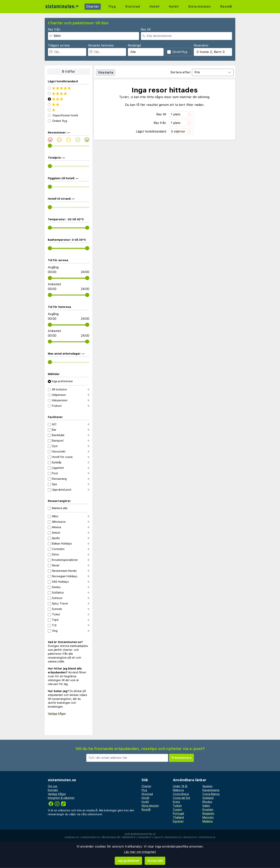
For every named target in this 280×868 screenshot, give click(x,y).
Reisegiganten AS (145, 834)
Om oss (53, 786)
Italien (206, 806)
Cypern (177, 810)
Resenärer (201, 45)
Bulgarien (208, 814)
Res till (146, 29)
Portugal (178, 814)
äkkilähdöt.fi (129, 837)
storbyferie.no (207, 837)
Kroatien (208, 810)
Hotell (154, 7)
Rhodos (207, 802)
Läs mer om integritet (140, 852)
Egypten (178, 821)
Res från (54, 29)
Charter (93, 7)
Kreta (176, 802)
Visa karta (106, 72)
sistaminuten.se (90, 837)
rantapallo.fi (145, 837)
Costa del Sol (181, 798)
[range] (50, 146)
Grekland (208, 798)
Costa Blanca (211, 794)
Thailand (178, 817)
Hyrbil (174, 7)
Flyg (112, 7)
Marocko (208, 817)
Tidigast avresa (59, 45)
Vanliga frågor (57, 714)
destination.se (173, 837)
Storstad (133, 7)
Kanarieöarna (211, 790)
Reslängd (134, 45)
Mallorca (178, 790)
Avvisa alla (155, 861)
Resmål (226, 7)
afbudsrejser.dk (111, 837)
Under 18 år (180, 786)
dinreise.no (190, 837)
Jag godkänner (128, 861)
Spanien (207, 786)
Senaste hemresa (101, 45)
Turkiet (177, 806)
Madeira (207, 821)
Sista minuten (199, 7)
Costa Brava (181, 794)
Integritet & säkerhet (61, 798)
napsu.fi (158, 837)
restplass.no (72, 837)
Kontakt (53, 790)
